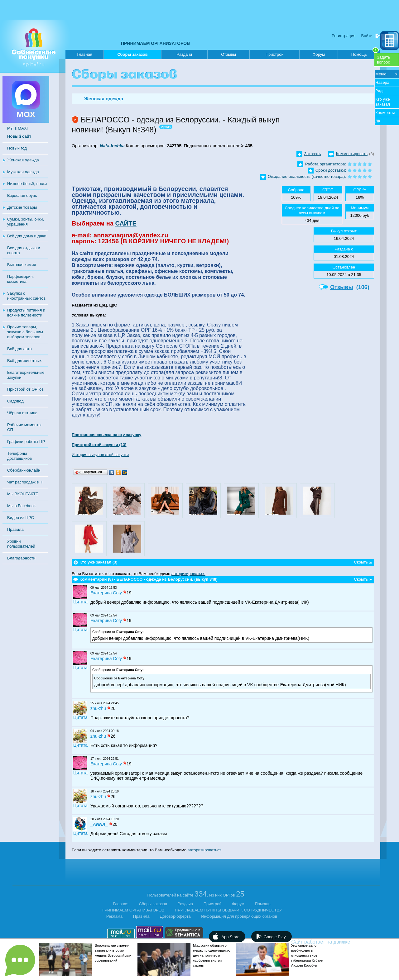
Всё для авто (19, 349)
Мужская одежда (23, 172)
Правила (15, 529)
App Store (230, 937)
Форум (319, 54)
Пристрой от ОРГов (25, 389)
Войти (367, 36)
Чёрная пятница (22, 413)
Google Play (275, 937)
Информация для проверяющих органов (239, 916)
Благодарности (21, 558)
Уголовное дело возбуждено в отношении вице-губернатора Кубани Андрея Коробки (307, 955)
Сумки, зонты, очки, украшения (26, 222)
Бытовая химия (22, 265)
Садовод (15, 401)
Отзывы (228, 54)
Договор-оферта (175, 916)
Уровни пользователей (21, 544)
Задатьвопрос (383, 60)
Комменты (385, 113)
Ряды (380, 91)
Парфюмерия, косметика (20, 279)
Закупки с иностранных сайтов (26, 296)
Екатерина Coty (106, 593)
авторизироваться (188, 574)
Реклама (114, 916)
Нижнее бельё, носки (27, 184)
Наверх (382, 82)
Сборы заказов (132, 56)
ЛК (378, 121)
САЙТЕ (126, 223)
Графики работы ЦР (26, 442)
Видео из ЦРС (21, 518)
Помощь (365, 53)
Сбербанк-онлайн (24, 470)
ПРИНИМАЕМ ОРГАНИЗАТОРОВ (155, 43)
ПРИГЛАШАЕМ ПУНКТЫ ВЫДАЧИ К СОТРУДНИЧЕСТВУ (228, 910)
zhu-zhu (98, 708)
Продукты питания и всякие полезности (26, 313)
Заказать (313, 154)
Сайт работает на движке (334, 942)
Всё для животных (24, 361)
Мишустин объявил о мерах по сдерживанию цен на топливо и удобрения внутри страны (212, 955)
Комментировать (352, 154)
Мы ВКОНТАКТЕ (23, 494)
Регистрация (344, 36)
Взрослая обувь (22, 195)
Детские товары (22, 207)
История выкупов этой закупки (100, 455)
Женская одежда (23, 160)
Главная (84, 54)
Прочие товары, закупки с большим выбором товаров (25, 332)
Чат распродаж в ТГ (26, 482)
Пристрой (275, 54)
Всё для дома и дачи (27, 236)
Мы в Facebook (21, 506)
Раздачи (185, 54)
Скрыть (361, 562)
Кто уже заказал (383, 102)
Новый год (17, 148)
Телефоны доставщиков (19, 456)
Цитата (80, 602)
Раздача (185, 904)
